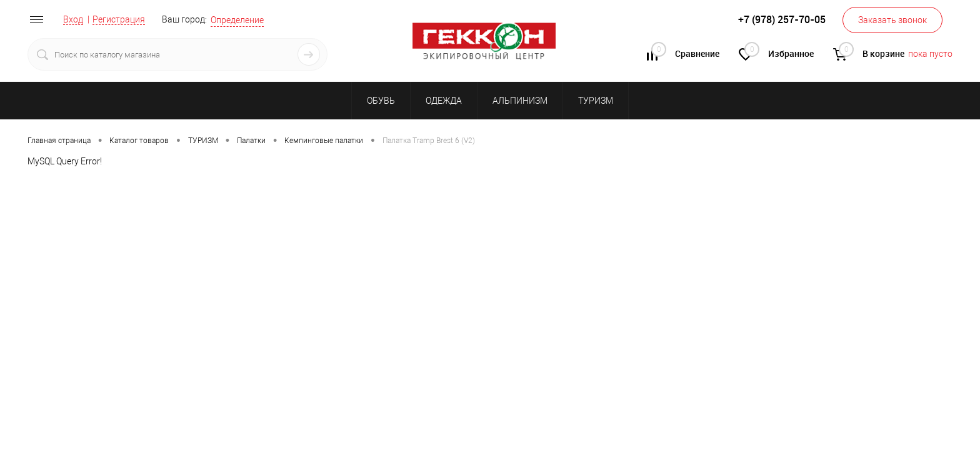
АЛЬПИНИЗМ (520, 101)
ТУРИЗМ (596, 101)
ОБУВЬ (381, 101)
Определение (237, 20)
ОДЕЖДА (444, 101)
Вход (73, 19)
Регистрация (119, 19)
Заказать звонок (892, 20)
